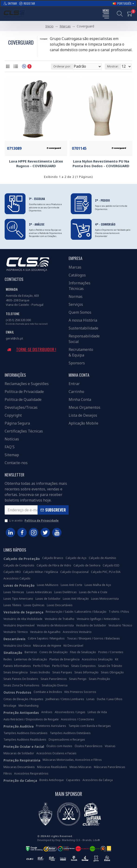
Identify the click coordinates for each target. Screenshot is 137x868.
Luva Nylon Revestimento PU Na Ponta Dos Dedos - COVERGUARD (101, 164)
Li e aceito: (32, 521)
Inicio (49, 26)
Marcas (65, 26)
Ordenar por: (62, 66)
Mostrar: (113, 66)
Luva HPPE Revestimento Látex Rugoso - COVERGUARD (36, 164)
